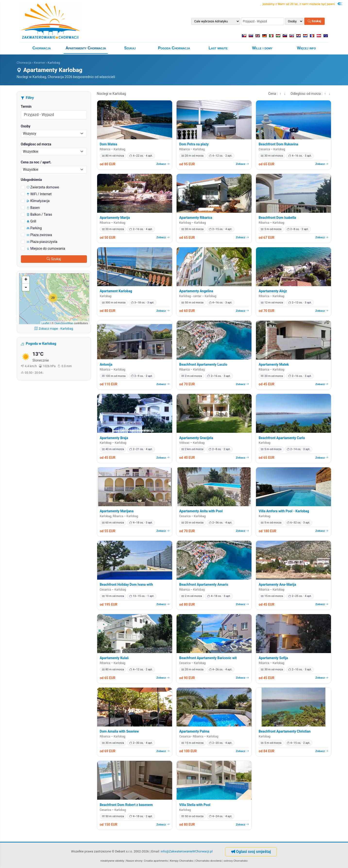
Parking (34, 228)
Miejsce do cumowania (46, 248)
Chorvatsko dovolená (209, 861)
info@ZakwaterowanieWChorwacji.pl (187, 852)
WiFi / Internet (39, 194)
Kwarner (39, 63)
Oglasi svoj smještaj (251, 852)
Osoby (26, 126)
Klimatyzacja (38, 201)
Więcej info (306, 48)
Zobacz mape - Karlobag (54, 329)
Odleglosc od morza (36, 144)
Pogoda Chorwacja (174, 48)
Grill (32, 221)
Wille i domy (262, 48)
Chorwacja (42, 48)
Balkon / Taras (39, 214)
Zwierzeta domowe (43, 187)
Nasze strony (134, 861)
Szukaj (314, 21)
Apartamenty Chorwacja (86, 48)
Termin (26, 106)
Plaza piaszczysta (42, 242)
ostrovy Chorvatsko (236, 861)
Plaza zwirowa (39, 235)
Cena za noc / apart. (36, 162)
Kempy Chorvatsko (182, 861)
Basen (33, 208)
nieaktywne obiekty (112, 861)
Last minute (218, 48)
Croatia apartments (156, 861)
